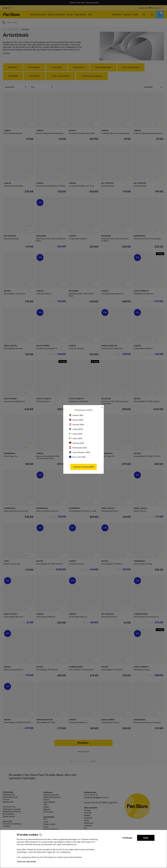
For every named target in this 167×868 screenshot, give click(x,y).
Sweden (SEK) (76, 415)
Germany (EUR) (77, 443)
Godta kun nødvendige (27, 861)
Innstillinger (127, 838)
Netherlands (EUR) (78, 448)
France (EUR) (76, 438)
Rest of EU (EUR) (77, 457)
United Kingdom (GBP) (79, 452)
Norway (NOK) (76, 420)
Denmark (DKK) (77, 425)
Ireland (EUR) (76, 434)
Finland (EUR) (76, 429)
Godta (146, 838)
